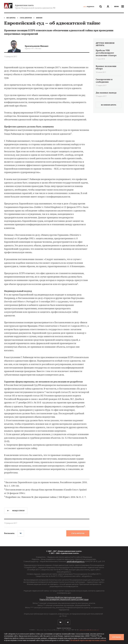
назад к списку (16, 511)
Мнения (39, 18)
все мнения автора (109, 105)
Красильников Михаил (37, 46)
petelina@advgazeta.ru (76, 561)
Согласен (116, 637)
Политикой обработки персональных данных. (88, 640)
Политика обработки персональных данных (64, 597)
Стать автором (26, 18)
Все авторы (11, 18)
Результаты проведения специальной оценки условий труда (64, 599)
